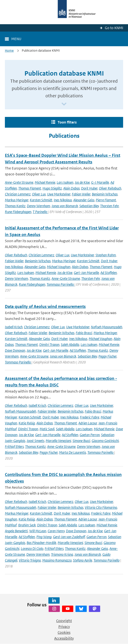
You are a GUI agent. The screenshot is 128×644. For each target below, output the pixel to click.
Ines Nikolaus (63, 200)
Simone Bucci (81, 441)
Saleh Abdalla (70, 345)
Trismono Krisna (62, 554)
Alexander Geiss (84, 200)
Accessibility (64, 638)
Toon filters (67, 122)
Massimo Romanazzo (57, 560)
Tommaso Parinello (18, 362)
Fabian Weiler (81, 194)
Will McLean (38, 531)
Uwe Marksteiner (59, 194)
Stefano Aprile (83, 560)
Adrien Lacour (88, 423)
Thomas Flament (30, 188)
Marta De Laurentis (73, 452)
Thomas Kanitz (15, 206)
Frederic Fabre (90, 417)
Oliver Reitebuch (110, 188)
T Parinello (40, 212)
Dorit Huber (89, 188)
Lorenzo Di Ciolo (32, 548)
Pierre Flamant (106, 200)
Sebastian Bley (89, 206)
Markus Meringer (17, 200)
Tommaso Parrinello (61, 284)
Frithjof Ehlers (14, 446)
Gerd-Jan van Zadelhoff (69, 537)
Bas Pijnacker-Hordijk (41, 543)
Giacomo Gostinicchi (105, 441)
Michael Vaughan (59, 267)
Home (9, 51)
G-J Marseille (100, 182)
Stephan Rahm (106, 255)
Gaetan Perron (90, 435)
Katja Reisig (27, 423)
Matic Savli (47, 429)
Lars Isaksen (65, 182)
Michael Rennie (45, 182)
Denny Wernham (38, 206)
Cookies (64, 632)
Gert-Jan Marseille (86, 273)
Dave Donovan (15, 350)
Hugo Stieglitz (52, 188)
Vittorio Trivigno (30, 560)
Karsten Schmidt (41, 200)
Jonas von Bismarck (65, 206)
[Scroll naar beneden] (64, 104)
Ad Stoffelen (109, 273)
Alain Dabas (71, 188)
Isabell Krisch (14, 327)
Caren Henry (56, 531)
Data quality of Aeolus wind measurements (45, 306)
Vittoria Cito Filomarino (101, 507)
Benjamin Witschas (105, 194)
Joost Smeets (35, 441)
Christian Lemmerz (18, 194)
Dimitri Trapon (49, 345)
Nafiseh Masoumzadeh (107, 327)
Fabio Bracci (84, 333)
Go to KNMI (114, 28)
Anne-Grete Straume (19, 182)
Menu (16, 39)
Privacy (64, 627)
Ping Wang (44, 537)
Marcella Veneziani (58, 441)
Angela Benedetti (16, 531)
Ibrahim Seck (27, 525)
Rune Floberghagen (18, 212)
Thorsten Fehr (109, 206)
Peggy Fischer (107, 356)
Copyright (64, 621)
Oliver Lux (39, 194)
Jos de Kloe (82, 182)
